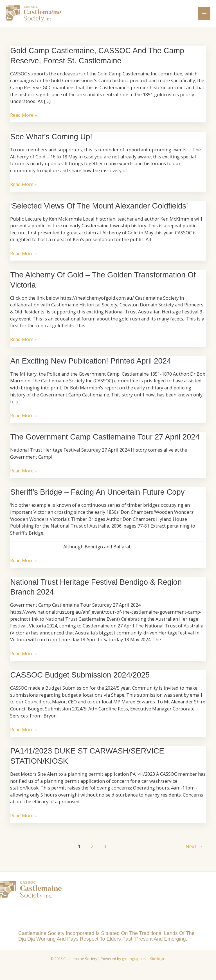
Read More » (23, 119)
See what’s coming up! (51, 140)
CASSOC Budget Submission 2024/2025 (80, 679)
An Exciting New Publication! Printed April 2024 (91, 365)
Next (194, 850)
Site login (158, 962)
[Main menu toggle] (204, 15)
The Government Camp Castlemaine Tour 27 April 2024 (105, 440)
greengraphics (134, 962)
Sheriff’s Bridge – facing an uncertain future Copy (97, 496)
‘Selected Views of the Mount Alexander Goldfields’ (99, 209)
